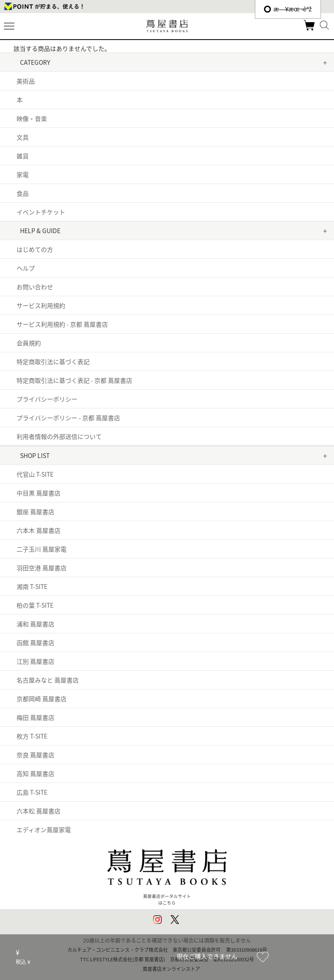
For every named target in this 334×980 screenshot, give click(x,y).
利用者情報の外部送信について (59, 436)
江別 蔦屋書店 (35, 661)
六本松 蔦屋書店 (38, 811)
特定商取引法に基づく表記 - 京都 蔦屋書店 (74, 380)
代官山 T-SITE (35, 474)
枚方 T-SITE (32, 736)
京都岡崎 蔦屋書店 (42, 699)
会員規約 (29, 343)
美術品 (26, 81)
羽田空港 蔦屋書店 (42, 568)
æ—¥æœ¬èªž (288, 9)
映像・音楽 (32, 118)
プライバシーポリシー (47, 399)
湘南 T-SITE (32, 586)
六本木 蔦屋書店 (38, 530)
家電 (23, 174)
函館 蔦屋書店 (35, 642)
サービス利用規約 (41, 305)
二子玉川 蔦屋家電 (42, 549)
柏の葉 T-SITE (35, 605)
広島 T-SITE (32, 792)
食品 (23, 193)
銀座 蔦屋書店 (35, 512)
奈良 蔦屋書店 (35, 755)
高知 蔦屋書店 (35, 773)
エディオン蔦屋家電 (44, 829)
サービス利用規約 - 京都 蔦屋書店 (62, 324)
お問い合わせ (35, 287)
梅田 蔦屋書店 (35, 717)
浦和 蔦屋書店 (35, 624)
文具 (23, 137)
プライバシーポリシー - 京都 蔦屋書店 (68, 418)
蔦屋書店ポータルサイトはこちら (167, 873)
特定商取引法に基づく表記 (53, 361)
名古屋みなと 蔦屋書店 (48, 680)
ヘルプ (26, 268)
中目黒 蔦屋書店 (38, 493)
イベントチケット (41, 212)
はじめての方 (35, 249)
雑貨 (23, 156)
